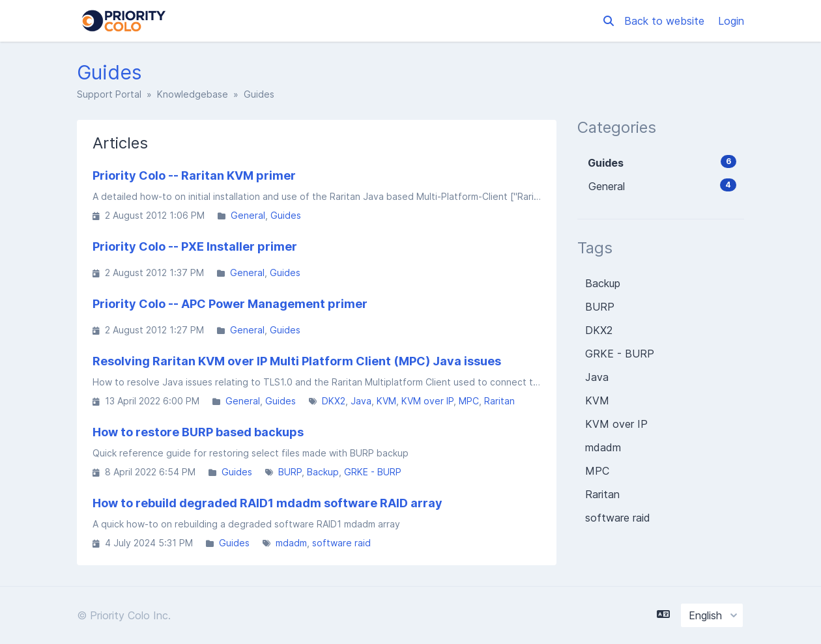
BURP (290, 472)
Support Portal (109, 94)
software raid (341, 543)
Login (731, 21)
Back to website (666, 21)
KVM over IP (427, 401)
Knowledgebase (193, 94)
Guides (286, 215)
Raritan (499, 401)
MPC (469, 401)
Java (361, 401)
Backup (323, 472)
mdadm (291, 543)
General (248, 215)
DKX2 (334, 401)
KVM (386, 401)
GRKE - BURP (373, 472)
